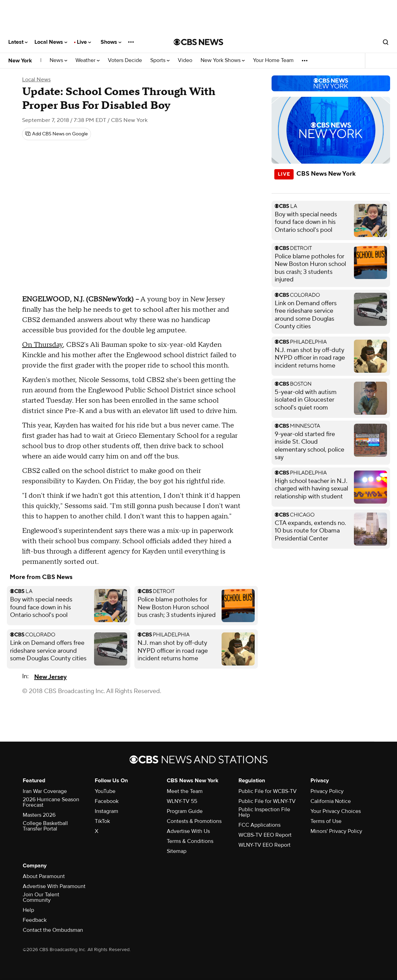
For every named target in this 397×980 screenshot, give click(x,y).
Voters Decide (125, 60)
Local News (51, 42)
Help (28, 910)
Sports (160, 60)
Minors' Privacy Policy (336, 831)
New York (20, 61)
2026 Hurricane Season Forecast (51, 802)
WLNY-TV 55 (182, 801)
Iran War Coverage (45, 791)
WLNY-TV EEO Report (264, 845)
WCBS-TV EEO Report (265, 835)
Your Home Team (273, 60)
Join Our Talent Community (41, 897)
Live (84, 42)
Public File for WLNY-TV (267, 801)
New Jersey (50, 677)
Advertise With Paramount (54, 886)
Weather (88, 60)
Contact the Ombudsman (53, 930)
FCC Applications (259, 825)
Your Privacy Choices (336, 811)
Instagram (106, 811)
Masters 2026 (39, 815)
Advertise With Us (188, 831)
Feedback (35, 920)
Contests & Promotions (194, 821)
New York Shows (223, 60)
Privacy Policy (327, 791)
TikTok (102, 821)
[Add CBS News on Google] (57, 134)
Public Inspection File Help (264, 812)
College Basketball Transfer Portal (45, 826)
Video (185, 60)
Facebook (107, 801)
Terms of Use (326, 821)
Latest (18, 42)
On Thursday (42, 345)
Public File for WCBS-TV (268, 791)
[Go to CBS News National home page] (198, 42)
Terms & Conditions (190, 841)
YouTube (105, 791)
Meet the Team (185, 791)
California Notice (331, 801)
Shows (111, 42)
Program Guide (185, 811)
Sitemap (177, 851)
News (58, 60)
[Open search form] (386, 42)
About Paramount (44, 876)
